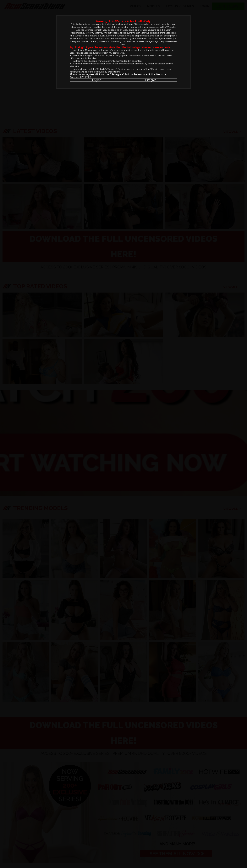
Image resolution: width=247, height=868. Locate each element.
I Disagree (150, 80)
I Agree (97, 80)
